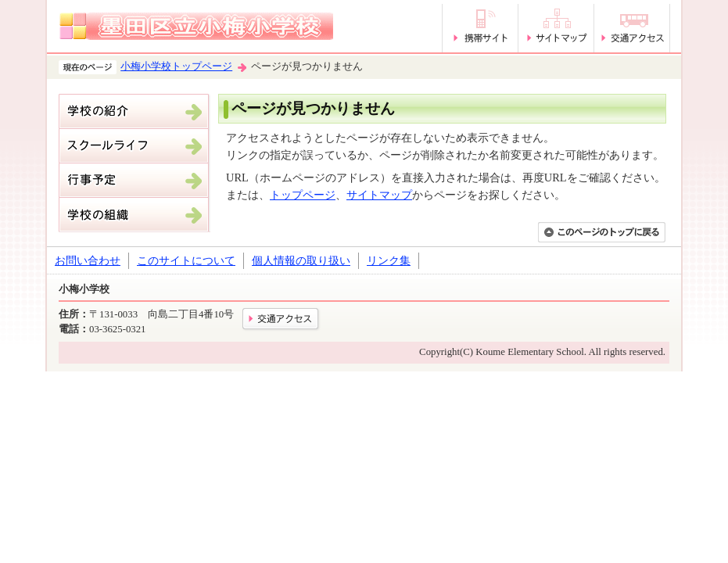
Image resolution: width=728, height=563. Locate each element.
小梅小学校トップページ (176, 66)
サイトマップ (379, 195)
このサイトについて (186, 260)
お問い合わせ (88, 260)
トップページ (303, 195)
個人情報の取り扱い (301, 260)
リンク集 (389, 260)
